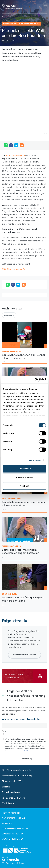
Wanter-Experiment (11, 352)
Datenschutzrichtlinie (22, 751)
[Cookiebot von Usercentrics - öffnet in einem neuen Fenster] (35, 380)
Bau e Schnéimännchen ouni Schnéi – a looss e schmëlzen (24, 357)
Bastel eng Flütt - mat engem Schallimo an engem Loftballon (21, 551)
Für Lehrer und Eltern (13, 798)
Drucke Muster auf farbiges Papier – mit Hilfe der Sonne (23, 599)
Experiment (9, 315)
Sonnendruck (9, 594)
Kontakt (7, 824)
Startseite (6, 17)
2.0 (12, 546)
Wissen (6, 787)
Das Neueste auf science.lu (16, 770)
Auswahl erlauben (24, 477)
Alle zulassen (24, 469)
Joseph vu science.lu (15, 156)
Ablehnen (24, 486)
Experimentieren (11, 792)
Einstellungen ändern (25, 655)
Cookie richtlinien (13, 839)
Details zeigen (34, 460)
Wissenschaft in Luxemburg (17, 776)
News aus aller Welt (13, 781)
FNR (14, 41)
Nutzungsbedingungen (15, 829)
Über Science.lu (11, 813)
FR (40, 7)
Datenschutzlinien (13, 834)
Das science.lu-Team (13, 818)
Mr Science (8, 803)
